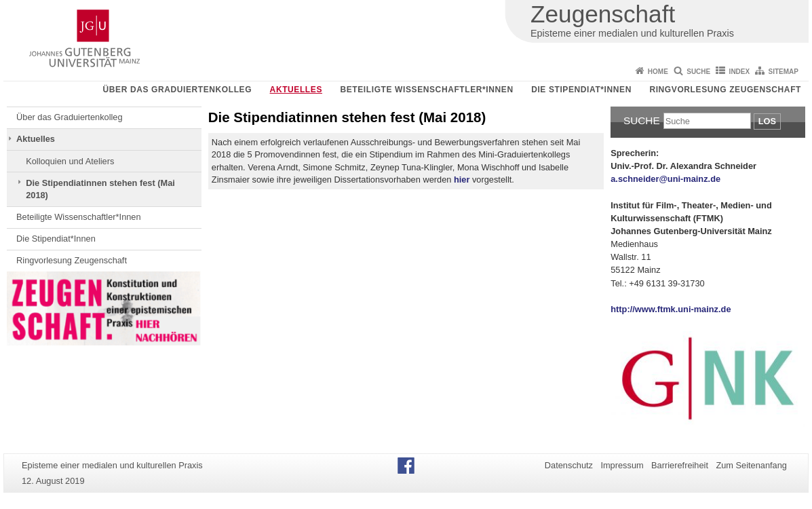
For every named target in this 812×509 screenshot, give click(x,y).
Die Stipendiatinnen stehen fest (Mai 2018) (100, 189)
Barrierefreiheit (680, 465)
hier (462, 180)
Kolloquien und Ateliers (70, 161)
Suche (698, 72)
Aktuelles (296, 90)
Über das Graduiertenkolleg (178, 90)
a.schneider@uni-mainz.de (665, 179)
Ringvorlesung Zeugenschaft (725, 90)
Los (767, 121)
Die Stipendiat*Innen (581, 90)
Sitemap (784, 72)
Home (658, 72)
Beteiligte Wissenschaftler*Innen (426, 90)
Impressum (622, 465)
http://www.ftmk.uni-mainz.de (671, 309)
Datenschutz (569, 465)
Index (740, 72)
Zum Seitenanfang (751, 465)
